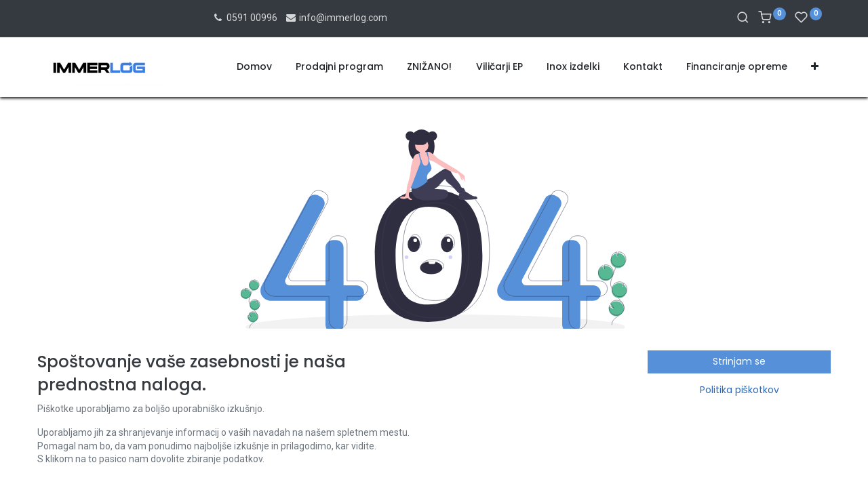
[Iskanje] (743, 18)
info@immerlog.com (336, 18)
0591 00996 (245, 18)
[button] (815, 67)
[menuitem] (254, 67)
